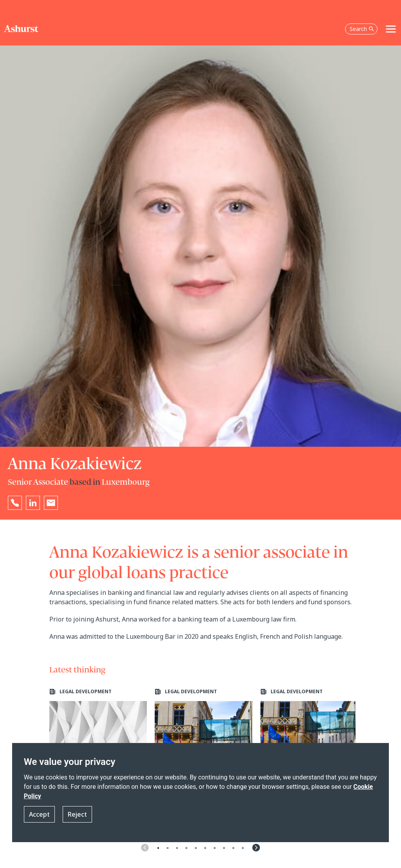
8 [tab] (224, 848)
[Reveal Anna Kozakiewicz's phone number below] (15, 503)
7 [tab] (215, 848)
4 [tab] (186, 848)
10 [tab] (243, 848)
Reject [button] (77, 814)
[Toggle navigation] (391, 29)
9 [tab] (233, 848)
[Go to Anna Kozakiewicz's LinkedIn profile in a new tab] (33, 503)
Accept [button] (39, 814)
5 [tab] (196, 848)
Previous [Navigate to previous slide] (145, 848)
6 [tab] (205, 848)
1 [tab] (158, 848)
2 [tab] (168, 848)
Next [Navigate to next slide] (256, 848)
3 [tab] (177, 848)
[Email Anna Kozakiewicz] (51, 503)
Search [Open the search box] (362, 29)
